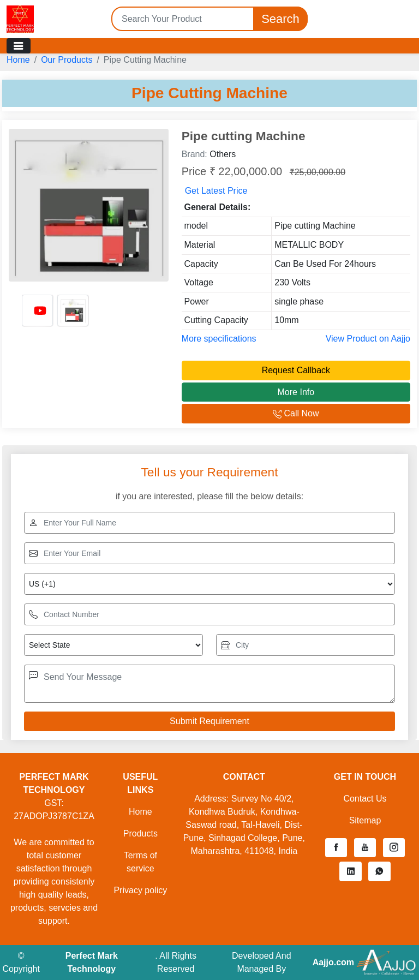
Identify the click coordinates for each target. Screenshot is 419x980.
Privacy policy (140, 890)
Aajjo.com (333, 962)
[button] (336, 848)
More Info (296, 392)
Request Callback (296, 370)
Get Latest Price (216, 191)
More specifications (219, 339)
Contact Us (365, 799)
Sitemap (365, 820)
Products (140, 833)
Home (18, 60)
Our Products (67, 60)
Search (280, 19)
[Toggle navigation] (19, 46)
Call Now (296, 413)
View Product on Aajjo (368, 339)
